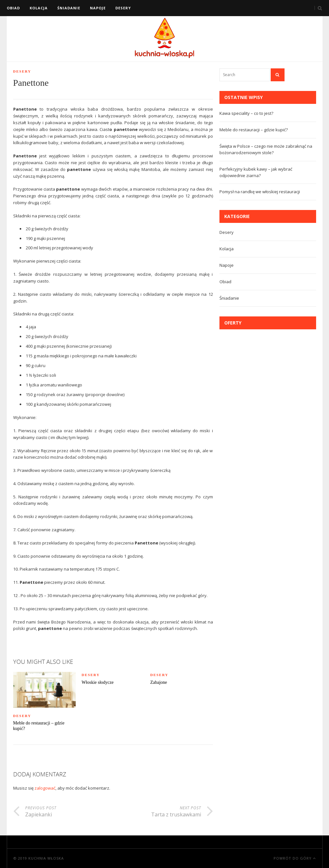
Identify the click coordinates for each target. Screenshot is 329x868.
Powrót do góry (295, 858)
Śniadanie (69, 8)
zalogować (45, 788)
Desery (123, 8)
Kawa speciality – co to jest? (246, 113)
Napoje (98, 8)
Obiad (13, 8)
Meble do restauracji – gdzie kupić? (39, 726)
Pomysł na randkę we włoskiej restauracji (260, 192)
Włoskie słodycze (97, 682)
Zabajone (159, 682)
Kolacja (39, 8)
